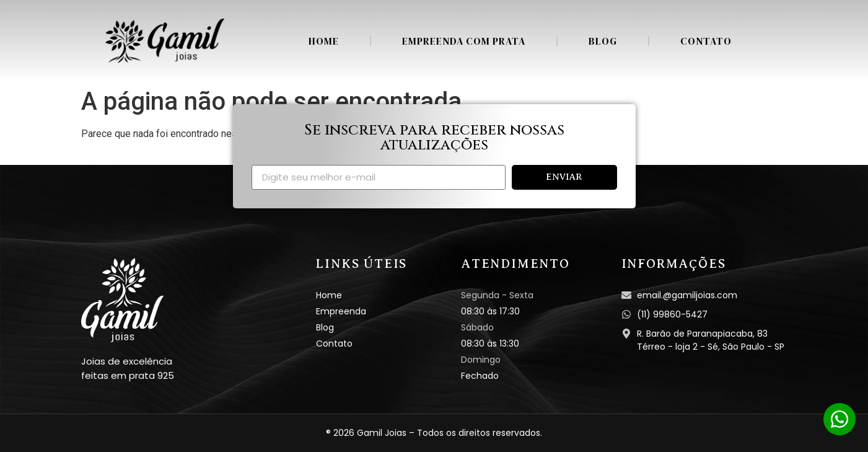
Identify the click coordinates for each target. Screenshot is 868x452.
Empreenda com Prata (464, 41)
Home (324, 41)
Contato (706, 41)
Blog (603, 41)
